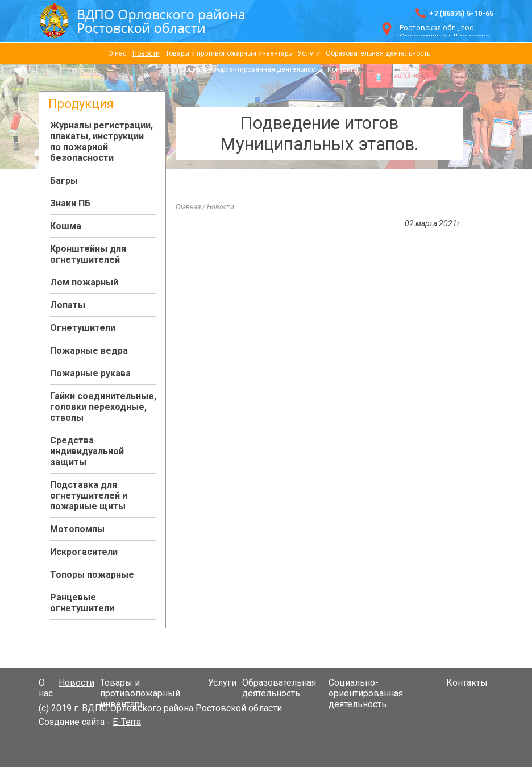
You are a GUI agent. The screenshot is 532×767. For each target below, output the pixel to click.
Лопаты (68, 305)
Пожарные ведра (89, 351)
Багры (64, 181)
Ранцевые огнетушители (82, 603)
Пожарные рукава (90, 373)
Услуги (309, 53)
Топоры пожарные (92, 575)
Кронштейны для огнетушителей (88, 254)
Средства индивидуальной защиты (87, 451)
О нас (117, 53)
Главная (188, 207)
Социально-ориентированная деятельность (251, 69)
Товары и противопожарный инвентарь (228, 53)
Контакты (343, 69)
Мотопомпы (77, 529)
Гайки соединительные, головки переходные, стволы (103, 407)
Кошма (66, 226)
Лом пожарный (84, 282)
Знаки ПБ (70, 203)
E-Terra (127, 722)
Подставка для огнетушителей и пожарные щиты (89, 496)
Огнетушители (83, 328)
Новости (146, 53)
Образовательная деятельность (378, 53)
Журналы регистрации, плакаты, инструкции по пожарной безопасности (101, 142)
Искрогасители (84, 552)
